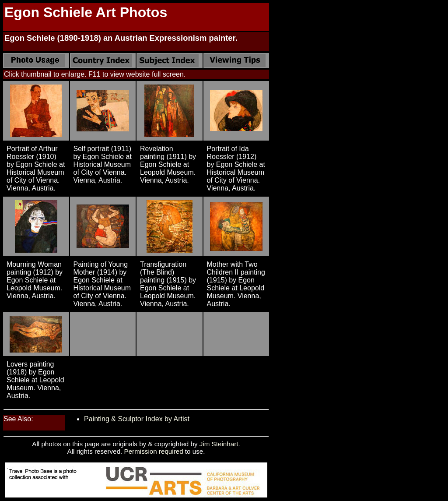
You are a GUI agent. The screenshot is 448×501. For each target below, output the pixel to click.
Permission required (154, 451)
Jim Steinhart (219, 444)
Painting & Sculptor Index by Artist (137, 419)
